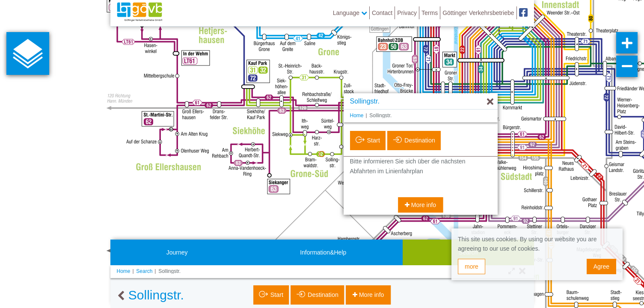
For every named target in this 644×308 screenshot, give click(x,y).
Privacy (407, 13)
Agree (601, 267)
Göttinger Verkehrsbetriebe (478, 13)
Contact (382, 13)
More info (423, 205)
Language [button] (350, 13)
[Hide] (490, 102)
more (472, 267)
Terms (430, 13)
